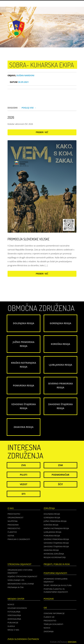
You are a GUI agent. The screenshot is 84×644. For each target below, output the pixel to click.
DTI (24, 494)
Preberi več (42, 132)
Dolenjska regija (52, 514)
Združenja (49, 508)
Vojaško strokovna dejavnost (22, 576)
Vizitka (11, 536)
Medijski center (16, 599)
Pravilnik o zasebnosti (19, 539)
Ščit (60, 484)
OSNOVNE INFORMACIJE (54, 613)
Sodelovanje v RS (16, 580)
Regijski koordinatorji (55, 557)
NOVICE (47, 628)
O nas (11, 508)
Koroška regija (51, 525)
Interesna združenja (54, 554)
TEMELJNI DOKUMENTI (53, 624)
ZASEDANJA (49, 631)
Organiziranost (16, 517)
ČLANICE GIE (49, 617)
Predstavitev (14, 514)
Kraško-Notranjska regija (56, 528)
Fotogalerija (14, 612)
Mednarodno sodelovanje (21, 584)
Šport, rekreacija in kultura (58, 585)
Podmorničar (61, 475)
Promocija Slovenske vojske (28, 239)
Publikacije (13, 623)
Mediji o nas (13, 630)
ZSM (60, 465)
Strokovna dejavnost (19, 564)
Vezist (24, 484)
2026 (11, 117)
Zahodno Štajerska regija (56, 546)
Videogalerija (14, 615)
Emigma (72, 642)
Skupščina (12, 521)
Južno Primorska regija (55, 521)
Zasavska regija (51, 550)
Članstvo (12, 532)
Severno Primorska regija (56, 539)
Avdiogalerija (14, 619)
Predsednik (13, 525)
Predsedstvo (14, 528)
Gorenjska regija (52, 517)
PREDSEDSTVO (50, 621)
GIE (45, 608)
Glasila (11, 626)
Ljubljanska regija (52, 532)
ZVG (24, 465)
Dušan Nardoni (21, 75)
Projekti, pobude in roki (57, 564)
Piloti (24, 475)
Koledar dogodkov (17, 608)
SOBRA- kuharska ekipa (42, 65)
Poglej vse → (29, 108)
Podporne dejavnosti (55, 573)
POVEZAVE (49, 599)
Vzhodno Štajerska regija (56, 543)
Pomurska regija (52, 536)
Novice (11, 604)
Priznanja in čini (16, 587)
